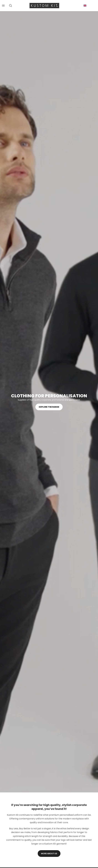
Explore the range (49, 407)
